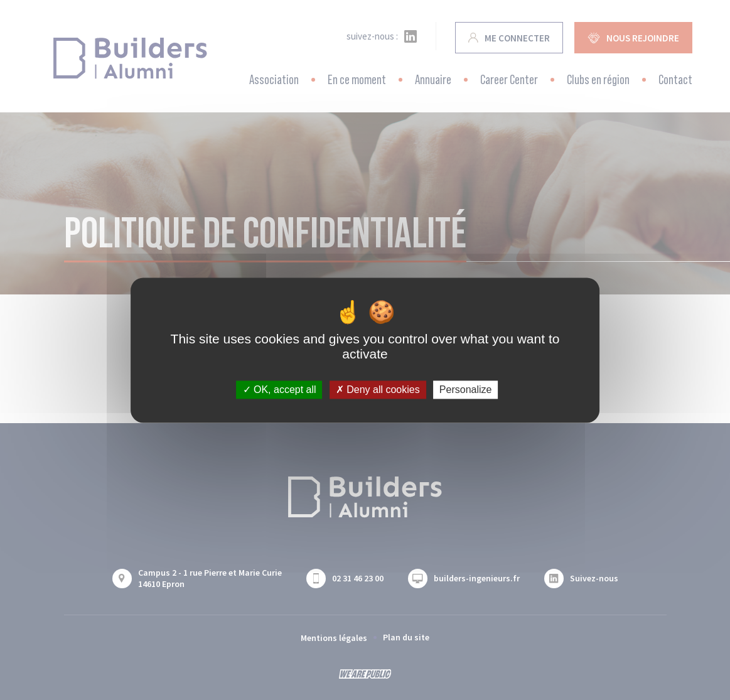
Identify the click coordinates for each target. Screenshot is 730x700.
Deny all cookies (378, 390)
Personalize (466, 390)
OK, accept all (280, 390)
